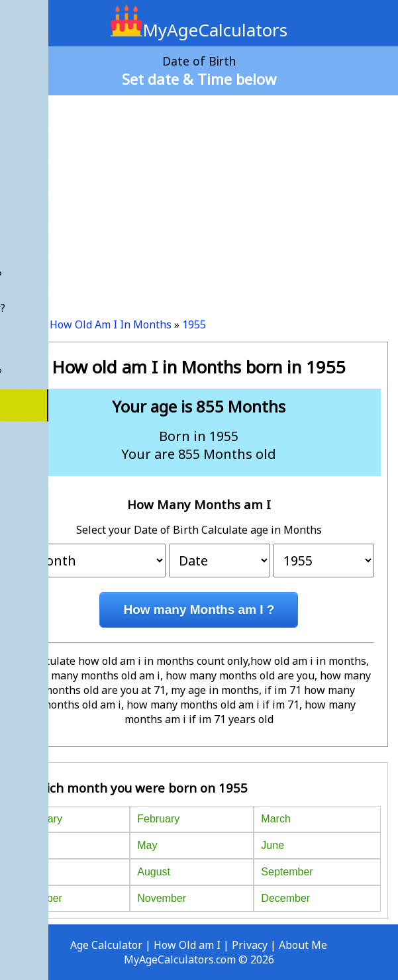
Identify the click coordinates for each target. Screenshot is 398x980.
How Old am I (187, 945)
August (154, 872)
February (158, 819)
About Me (303, 945)
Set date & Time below (199, 79)
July (34, 872)
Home (25, 324)
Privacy (250, 945)
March (275, 819)
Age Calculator (106, 945)
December (285, 898)
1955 (194, 324)
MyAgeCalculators (199, 30)
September (287, 872)
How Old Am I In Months (111, 324)
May (147, 845)
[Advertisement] (199, 201)
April (35, 845)
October (43, 898)
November (162, 898)
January (43, 819)
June (273, 845)
